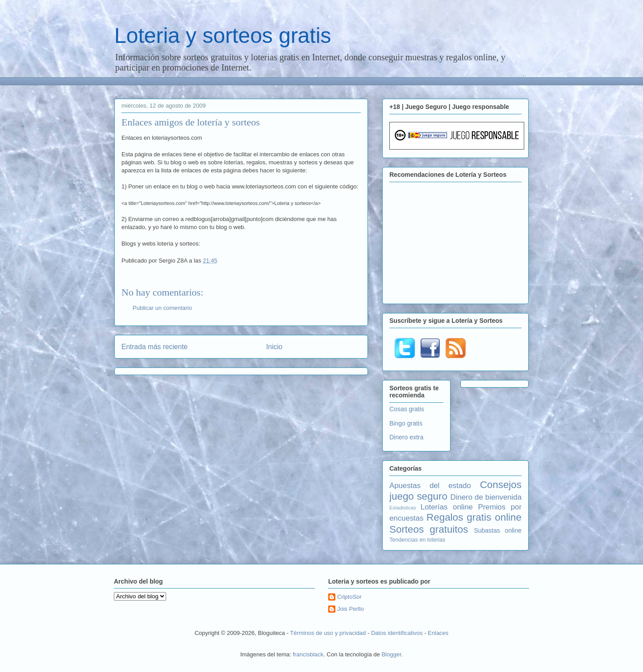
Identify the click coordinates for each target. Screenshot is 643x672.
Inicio (274, 347)
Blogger (391, 654)
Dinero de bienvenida (486, 497)
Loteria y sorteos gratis (223, 35)
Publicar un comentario (162, 308)
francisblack (308, 654)
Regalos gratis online (474, 517)
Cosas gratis (407, 409)
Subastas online (498, 530)
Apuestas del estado (430, 486)
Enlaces (438, 633)
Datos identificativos (397, 633)
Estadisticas (403, 508)
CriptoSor (349, 597)
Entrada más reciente (154, 347)
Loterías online (447, 507)
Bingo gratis (406, 423)
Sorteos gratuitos (429, 529)
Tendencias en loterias (417, 540)
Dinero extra (406, 437)
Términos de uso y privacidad (328, 633)
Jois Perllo (351, 609)
